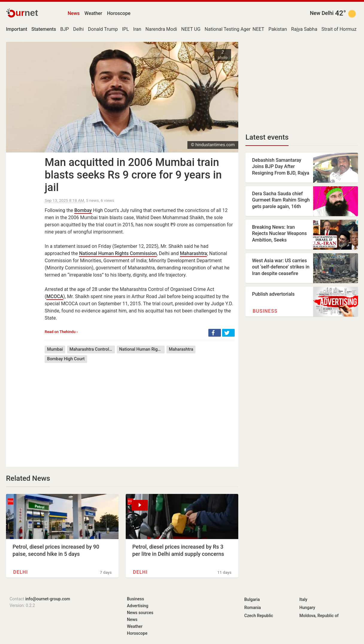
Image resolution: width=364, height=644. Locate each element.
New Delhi (322, 13)
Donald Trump (103, 29)
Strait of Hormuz (339, 29)
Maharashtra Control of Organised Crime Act (92, 349)
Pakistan (278, 29)
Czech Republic (259, 616)
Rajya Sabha (304, 29)
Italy (303, 599)
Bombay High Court (66, 359)
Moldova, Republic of (319, 616)
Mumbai (55, 349)
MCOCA (55, 296)
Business (265, 311)
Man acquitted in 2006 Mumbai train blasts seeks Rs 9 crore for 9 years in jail (133, 175)
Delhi (78, 29)
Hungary (307, 608)
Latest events (267, 137)
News (74, 13)
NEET (258, 29)
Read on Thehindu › (61, 332)
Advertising (138, 606)
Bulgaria (252, 599)
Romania (252, 608)
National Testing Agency (231, 29)
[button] (215, 333)
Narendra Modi (161, 29)
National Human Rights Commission (118, 253)
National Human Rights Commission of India (142, 349)
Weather (93, 13)
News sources (140, 613)
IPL (126, 29)
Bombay (83, 210)
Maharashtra (194, 253)
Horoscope (119, 13)
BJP (65, 29)
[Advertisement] (140, 410)
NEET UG (191, 29)
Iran (137, 29)
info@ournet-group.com (48, 599)
